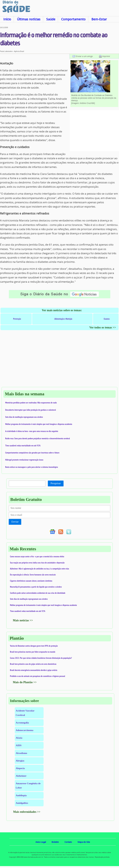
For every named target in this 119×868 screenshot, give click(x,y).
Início (7, 19)
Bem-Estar (99, 19)
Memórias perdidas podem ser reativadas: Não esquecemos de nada (31, 403)
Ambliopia (21, 795)
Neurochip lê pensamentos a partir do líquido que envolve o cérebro (36, 587)
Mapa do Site (84, 842)
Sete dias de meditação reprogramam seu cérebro (24, 417)
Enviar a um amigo (84, 56)
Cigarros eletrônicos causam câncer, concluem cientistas (31, 581)
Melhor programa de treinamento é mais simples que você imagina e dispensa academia (39, 424)
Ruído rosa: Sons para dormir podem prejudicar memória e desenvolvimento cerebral (38, 438)
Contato (68, 842)
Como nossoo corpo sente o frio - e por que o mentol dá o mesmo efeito (37, 556)
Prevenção (17, 319)
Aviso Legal (41, 842)
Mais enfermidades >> (27, 812)
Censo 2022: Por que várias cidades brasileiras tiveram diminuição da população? (41, 658)
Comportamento (73, 19)
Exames (107, 319)
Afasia (19, 738)
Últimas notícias (29, 19)
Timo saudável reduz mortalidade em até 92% (23, 446)
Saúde (51, 19)
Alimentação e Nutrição (63, 319)
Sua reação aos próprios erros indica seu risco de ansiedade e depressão (37, 563)
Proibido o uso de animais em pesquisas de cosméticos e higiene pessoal (38, 676)
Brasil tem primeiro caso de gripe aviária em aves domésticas (33, 664)
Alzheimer (21, 776)
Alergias (20, 761)
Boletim (55, 842)
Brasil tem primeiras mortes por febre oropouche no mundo (33, 652)
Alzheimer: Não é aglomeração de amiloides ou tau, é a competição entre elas (40, 569)
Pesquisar (56, 483)
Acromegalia (22, 723)
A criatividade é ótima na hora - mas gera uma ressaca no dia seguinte (32, 431)
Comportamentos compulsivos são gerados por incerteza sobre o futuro (32, 453)
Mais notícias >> (23, 620)
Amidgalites (22, 803)
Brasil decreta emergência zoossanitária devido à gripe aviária (34, 670)
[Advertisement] (94, 131)
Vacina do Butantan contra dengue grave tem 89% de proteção (34, 646)
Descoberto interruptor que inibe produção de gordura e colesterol (31, 410)
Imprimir (106, 56)
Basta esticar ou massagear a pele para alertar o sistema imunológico (32, 467)
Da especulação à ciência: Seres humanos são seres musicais (33, 575)
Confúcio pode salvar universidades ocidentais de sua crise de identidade (38, 593)
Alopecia (20, 768)
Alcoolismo (21, 753)
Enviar (15, 522)
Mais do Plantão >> (25, 682)
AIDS (19, 745)
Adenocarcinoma (24, 730)
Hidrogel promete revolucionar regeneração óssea (24, 460)
